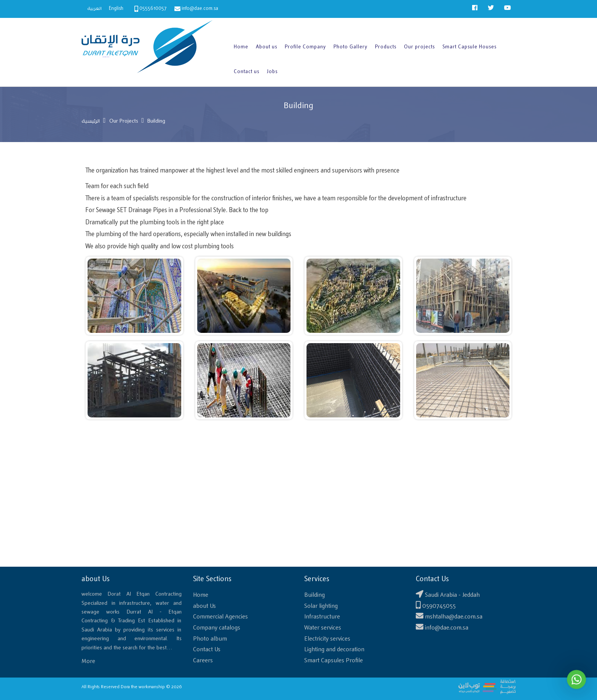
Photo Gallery (350, 47)
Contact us (247, 72)
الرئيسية (91, 121)
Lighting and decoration (334, 650)
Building (314, 595)
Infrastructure (322, 617)
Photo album (210, 639)
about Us (204, 606)
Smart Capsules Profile (334, 661)
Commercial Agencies (220, 617)
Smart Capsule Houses (469, 47)
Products (386, 47)
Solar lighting (321, 606)
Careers (203, 661)
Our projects (419, 47)
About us (267, 47)
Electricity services (327, 639)
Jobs (272, 72)
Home (241, 47)
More (88, 661)
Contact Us (207, 650)
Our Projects (124, 121)
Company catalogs (217, 628)
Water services (323, 628)
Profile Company (305, 47)
